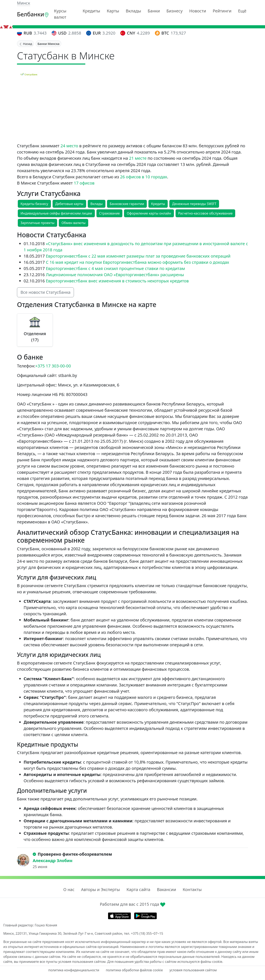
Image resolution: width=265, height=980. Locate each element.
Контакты (192, 889)
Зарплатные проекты (37, 223)
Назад (25, 44)
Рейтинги (222, 11)
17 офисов (84, 183)
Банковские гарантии (127, 204)
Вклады (134, 11)
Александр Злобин (53, 861)
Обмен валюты (73, 223)
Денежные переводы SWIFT (194, 204)
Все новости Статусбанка (45, 292)
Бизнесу (175, 11)
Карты (113, 11)
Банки (154, 11)
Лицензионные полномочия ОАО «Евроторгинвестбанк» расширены (115, 275)
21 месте (138, 158)
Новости (198, 11)
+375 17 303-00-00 (53, 366)
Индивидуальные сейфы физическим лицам (56, 213)
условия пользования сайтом (193, 970)
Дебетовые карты (69, 204)
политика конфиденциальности (74, 970)
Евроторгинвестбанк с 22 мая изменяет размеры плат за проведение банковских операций (138, 256)
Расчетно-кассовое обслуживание (205, 213)
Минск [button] (23, 3)
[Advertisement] (132, 112)
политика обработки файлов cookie (134, 970)
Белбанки (33, 14)
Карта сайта (138, 889)
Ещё (242, 11)
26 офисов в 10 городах (144, 177)
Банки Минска (48, 44)
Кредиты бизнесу (34, 204)
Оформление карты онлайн (149, 213)
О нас (69, 889)
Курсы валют (60, 14)
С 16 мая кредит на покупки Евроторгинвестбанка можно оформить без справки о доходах (137, 262)
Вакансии (166, 889)
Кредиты (91, 11)
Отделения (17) (35, 337)
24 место (69, 146)
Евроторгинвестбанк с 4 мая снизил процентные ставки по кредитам (115, 268)
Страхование (110, 213)
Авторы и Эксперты (101, 889)
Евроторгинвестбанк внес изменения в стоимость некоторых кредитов (117, 281)
